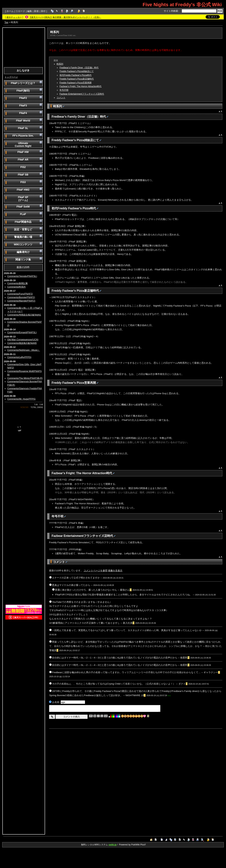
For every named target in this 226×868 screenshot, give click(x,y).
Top (6, 22)
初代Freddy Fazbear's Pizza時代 (76, 75)
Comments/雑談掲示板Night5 (22, 343)
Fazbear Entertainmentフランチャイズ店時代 (82, 94)
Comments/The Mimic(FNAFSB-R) (25, 378)
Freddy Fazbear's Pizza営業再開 (76, 83)
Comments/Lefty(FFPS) (19, 357)
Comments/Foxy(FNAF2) (20, 294)
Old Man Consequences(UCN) (23, 340)
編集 (30, 11)
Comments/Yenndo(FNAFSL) (22, 276)
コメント (61, 98)
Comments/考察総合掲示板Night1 (24, 315)
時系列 (55, 32)
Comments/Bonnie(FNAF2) (21, 297)
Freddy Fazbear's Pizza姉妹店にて (77, 71)
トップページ (11, 77)
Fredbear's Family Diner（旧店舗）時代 (79, 68)
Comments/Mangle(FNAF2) (21, 301)
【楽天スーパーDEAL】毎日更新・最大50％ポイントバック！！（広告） (65, 17)
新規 (36, 11)
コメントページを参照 (96, 571)
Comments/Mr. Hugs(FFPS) (21, 399)
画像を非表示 (115, 571)
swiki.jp (113, 845)
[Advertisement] (24, 47)
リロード (20, 11)
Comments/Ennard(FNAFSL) (22, 332)
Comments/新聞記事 (18, 283)
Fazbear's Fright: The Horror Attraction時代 (80, 86)
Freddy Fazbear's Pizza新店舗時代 (77, 79)
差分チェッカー (14, 17)
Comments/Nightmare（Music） (24, 350)
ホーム (10, 11)
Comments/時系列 (17, 287)
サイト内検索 (171, 11)
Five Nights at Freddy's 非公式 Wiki (182, 5)
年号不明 (64, 90)
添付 (43, 11)
